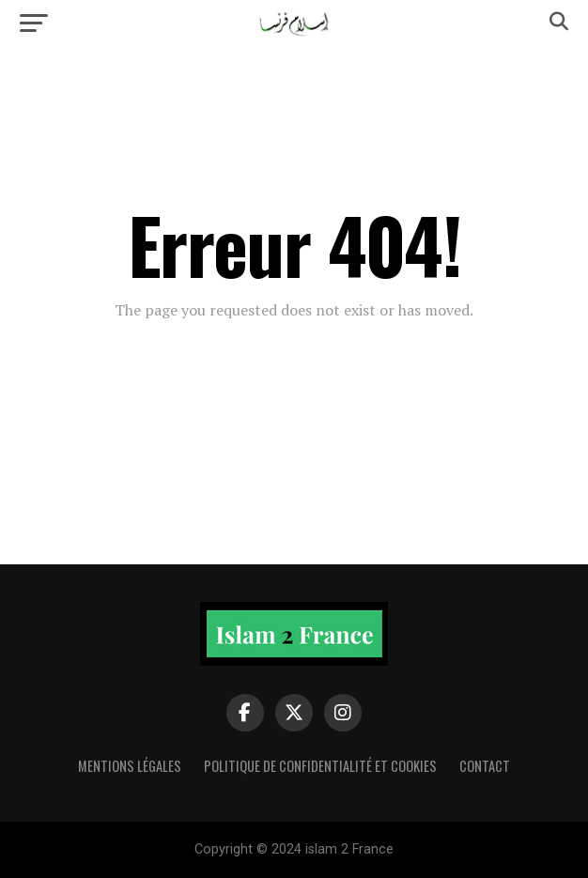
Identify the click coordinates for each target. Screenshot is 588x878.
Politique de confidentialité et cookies (320, 766)
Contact (485, 766)
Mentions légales (130, 766)
